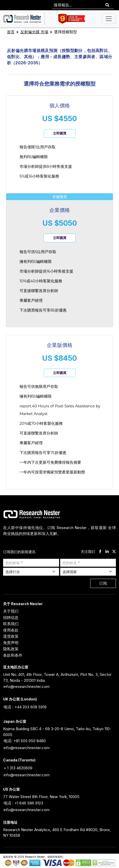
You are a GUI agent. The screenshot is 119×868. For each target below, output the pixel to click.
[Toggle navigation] (109, 19)
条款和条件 (13, 655)
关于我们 (11, 611)
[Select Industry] (31, 572)
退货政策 (11, 636)
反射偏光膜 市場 (34, 32)
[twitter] (114, 552)
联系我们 (11, 624)
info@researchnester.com (27, 686)
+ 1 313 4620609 (18, 768)
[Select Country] (88, 572)
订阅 (103, 583)
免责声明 (11, 643)
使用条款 (11, 630)
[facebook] (100, 552)
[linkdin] (107, 552)
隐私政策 (11, 649)
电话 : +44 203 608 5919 (25, 707)
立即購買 (60, 133)
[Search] (107, 5)
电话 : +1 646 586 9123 (23, 803)
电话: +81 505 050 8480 (25, 741)
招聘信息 (11, 618)
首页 (11, 32)
